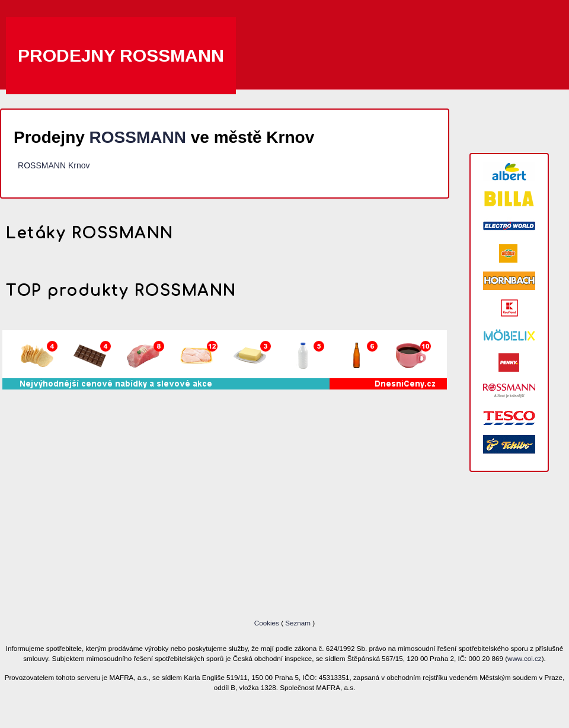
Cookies (268, 623)
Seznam (298, 623)
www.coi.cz (525, 658)
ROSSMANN (138, 137)
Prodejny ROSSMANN (121, 55)
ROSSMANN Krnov (54, 165)
